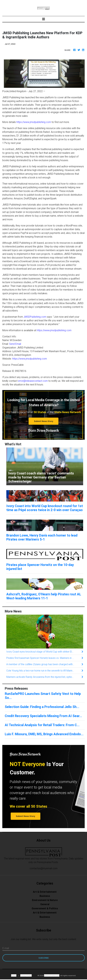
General (45, 904)
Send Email (15, 344)
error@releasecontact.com (33, 381)
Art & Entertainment (45, 892)
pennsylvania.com (52, 975)
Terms (14, 975)
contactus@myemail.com (44, 868)
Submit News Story (44, 421)
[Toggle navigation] (44, 19)
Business (45, 896)
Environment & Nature (45, 900)
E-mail (6, 948)
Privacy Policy (26, 975)
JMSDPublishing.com (35, 317)
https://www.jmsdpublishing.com (34, 122)
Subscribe (44, 958)
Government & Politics (45, 908)
